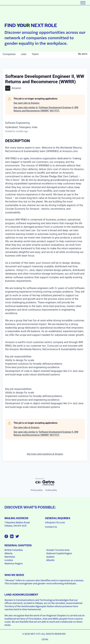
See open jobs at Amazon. (27, 103)
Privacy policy (37, 490)
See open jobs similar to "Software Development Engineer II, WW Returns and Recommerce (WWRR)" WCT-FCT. (46, 109)
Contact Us (51, 527)
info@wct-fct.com (55, 522)
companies (9, 54)
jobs (24, 54)
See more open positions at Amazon (45, 454)
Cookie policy (51, 490)
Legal (45, 639)
